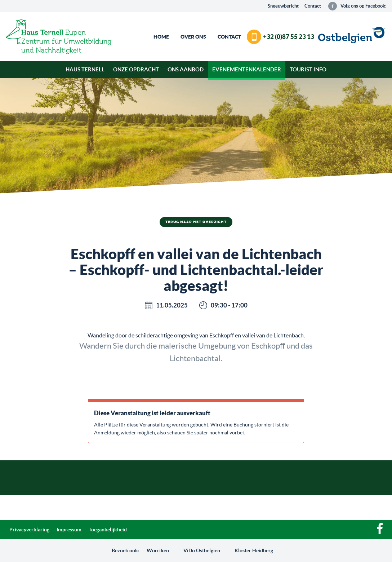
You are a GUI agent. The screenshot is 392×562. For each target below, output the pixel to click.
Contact (313, 6)
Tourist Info (308, 69)
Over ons (193, 37)
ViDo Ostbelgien (202, 550)
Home (161, 37)
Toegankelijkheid (108, 530)
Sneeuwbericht (283, 6)
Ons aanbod (186, 69)
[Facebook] (380, 532)
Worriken (158, 550)
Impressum (69, 530)
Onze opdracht (136, 69)
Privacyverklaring (29, 530)
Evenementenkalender (247, 69)
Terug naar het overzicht (196, 222)
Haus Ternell (85, 69)
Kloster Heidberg (254, 550)
